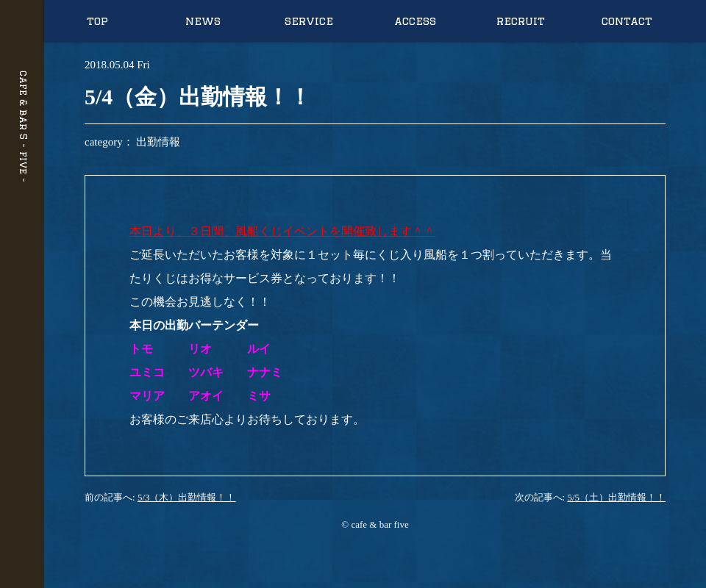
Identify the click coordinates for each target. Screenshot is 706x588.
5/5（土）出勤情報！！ (616, 497)
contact (627, 21)
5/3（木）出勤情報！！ (187, 497)
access (415, 21)
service (309, 21)
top (97, 21)
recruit (521, 21)
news (203, 21)
